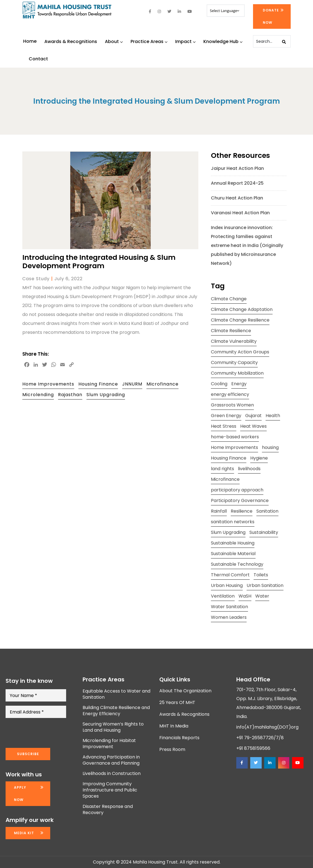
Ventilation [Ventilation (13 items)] (223, 596)
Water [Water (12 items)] (262, 596)
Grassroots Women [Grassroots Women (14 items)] (232, 405)
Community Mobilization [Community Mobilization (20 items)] (237, 373)
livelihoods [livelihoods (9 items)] (249, 469)
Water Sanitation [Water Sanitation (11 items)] (229, 607)
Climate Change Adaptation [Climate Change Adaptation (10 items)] (242, 309)
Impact (185, 41)
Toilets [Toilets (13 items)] (261, 575)
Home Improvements (48, 384)
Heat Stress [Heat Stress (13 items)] (224, 426)
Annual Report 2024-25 (237, 183)
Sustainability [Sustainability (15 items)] (264, 532)
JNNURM (132, 384)
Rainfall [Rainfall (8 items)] (219, 511)
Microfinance (162, 384)
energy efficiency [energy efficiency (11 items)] (230, 394)
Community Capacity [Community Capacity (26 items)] (234, 362)
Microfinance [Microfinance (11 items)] (225, 479)
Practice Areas (149, 41)
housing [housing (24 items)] (270, 447)
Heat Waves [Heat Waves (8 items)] (253, 426)
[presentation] (48, 733)
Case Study (36, 279)
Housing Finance (98, 384)
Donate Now (271, 16)
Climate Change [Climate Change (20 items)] (229, 299)
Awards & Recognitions (71, 41)
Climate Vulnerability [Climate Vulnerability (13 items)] (234, 341)
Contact (38, 59)
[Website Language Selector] (226, 11)
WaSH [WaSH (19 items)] (245, 596)
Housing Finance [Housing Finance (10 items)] (229, 458)
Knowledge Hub (223, 41)
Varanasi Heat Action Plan (240, 213)
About (114, 41)
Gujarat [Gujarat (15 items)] (253, 416)
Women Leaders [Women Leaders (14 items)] (229, 617)
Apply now (20, 794)
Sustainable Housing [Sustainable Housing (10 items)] (233, 543)
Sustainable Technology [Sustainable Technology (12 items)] (237, 564)
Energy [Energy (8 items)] (239, 384)
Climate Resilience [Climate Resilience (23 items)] (231, 331)
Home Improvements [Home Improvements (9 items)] (234, 447)
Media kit (24, 833)
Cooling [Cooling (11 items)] (219, 384)
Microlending (38, 395)
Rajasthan (70, 395)
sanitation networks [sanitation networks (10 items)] (233, 522)
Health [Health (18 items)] (273, 416)
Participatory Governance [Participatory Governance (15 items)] (240, 500)
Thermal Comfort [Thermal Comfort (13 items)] (230, 575)
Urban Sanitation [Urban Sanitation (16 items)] (265, 585)
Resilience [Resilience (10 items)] (242, 511)
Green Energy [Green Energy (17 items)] (226, 416)
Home (30, 41)
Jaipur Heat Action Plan (237, 168)
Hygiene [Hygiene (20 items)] (259, 458)
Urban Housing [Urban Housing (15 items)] (227, 585)
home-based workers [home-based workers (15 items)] (235, 437)
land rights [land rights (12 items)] (222, 469)
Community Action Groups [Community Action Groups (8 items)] (240, 352)
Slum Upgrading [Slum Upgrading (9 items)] (228, 532)
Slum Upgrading (106, 395)
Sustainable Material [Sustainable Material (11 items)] (233, 554)
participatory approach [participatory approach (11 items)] (237, 490)
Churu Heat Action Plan (237, 198)
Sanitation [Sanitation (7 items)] (267, 511)
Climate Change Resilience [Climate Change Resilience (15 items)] (240, 320)
